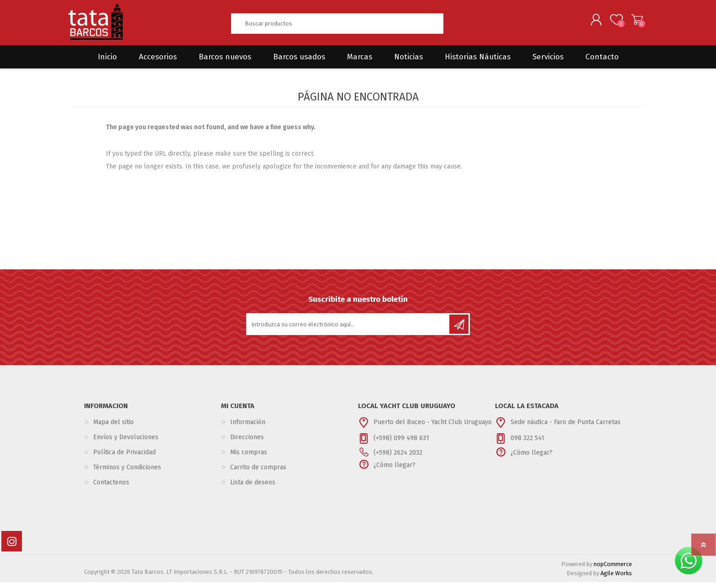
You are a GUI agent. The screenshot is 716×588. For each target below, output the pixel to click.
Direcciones (247, 443)
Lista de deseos (253, 488)
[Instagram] (12, 547)
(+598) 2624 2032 (398, 459)
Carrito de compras (633, 22)
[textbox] (337, 26)
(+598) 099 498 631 (401, 444)
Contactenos (111, 488)
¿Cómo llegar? (395, 471)
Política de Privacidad (124, 458)
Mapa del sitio (113, 428)
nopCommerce (613, 570)
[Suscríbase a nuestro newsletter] (348, 330)
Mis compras (249, 458)
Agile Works (616, 579)
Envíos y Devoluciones (126, 443)
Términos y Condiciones (127, 473)
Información (248, 428)
